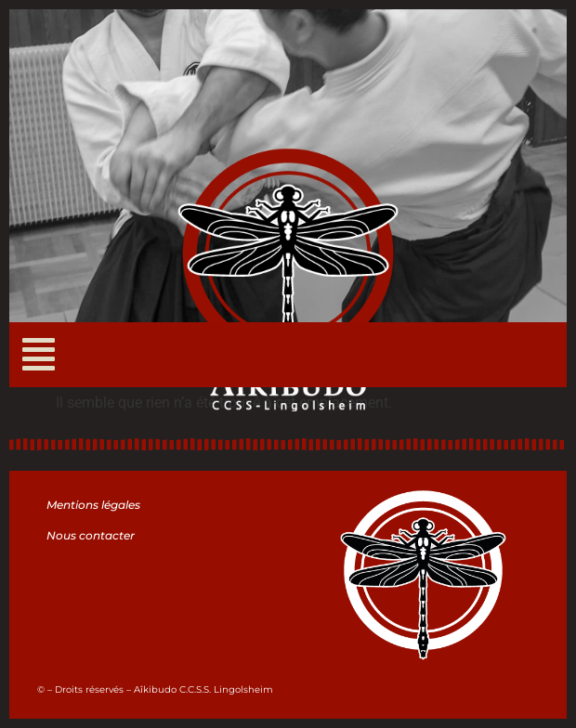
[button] (39, 355)
